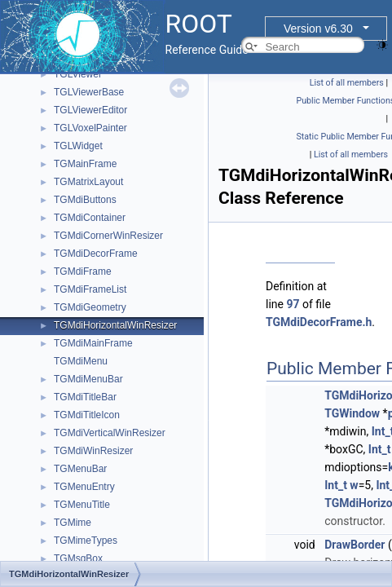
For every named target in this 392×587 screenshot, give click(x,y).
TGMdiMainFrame (93, 343)
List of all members (347, 83)
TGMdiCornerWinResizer (108, 236)
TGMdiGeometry (90, 307)
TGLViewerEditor (90, 110)
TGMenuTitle (82, 505)
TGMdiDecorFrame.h (319, 322)
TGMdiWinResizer (93, 451)
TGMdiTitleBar (85, 397)
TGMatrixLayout (88, 182)
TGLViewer (78, 74)
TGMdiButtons (85, 200)
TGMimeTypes (86, 541)
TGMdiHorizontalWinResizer (115, 325)
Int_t (380, 449)
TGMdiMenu (81, 361)
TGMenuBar (80, 469)
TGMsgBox (78, 558)
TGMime (73, 523)
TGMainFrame (85, 164)
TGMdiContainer (90, 218)
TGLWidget (78, 146)
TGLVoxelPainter (90, 128)
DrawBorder (355, 545)
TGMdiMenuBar (88, 379)
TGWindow (352, 413)
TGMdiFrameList (90, 289)
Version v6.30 (318, 29)
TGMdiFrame (83, 271)
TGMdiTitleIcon (87, 415)
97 (293, 304)
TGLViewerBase (89, 92)
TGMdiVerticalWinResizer (110, 433)
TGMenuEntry (84, 487)
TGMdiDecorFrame (96, 254)
